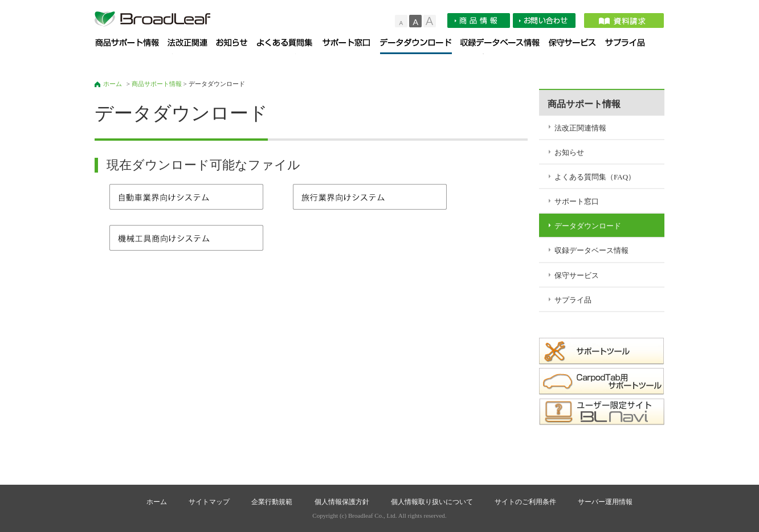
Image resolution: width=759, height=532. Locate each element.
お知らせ (236, 46)
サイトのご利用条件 (525, 502)
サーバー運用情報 (605, 502)
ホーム (113, 84)
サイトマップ (209, 502)
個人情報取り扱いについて (432, 502)
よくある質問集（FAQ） (290, 46)
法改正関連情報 (192, 46)
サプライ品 (629, 46)
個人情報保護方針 (342, 502)
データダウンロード (420, 46)
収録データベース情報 (505, 46)
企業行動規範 (272, 502)
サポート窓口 (351, 46)
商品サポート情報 (131, 46)
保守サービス (577, 46)
